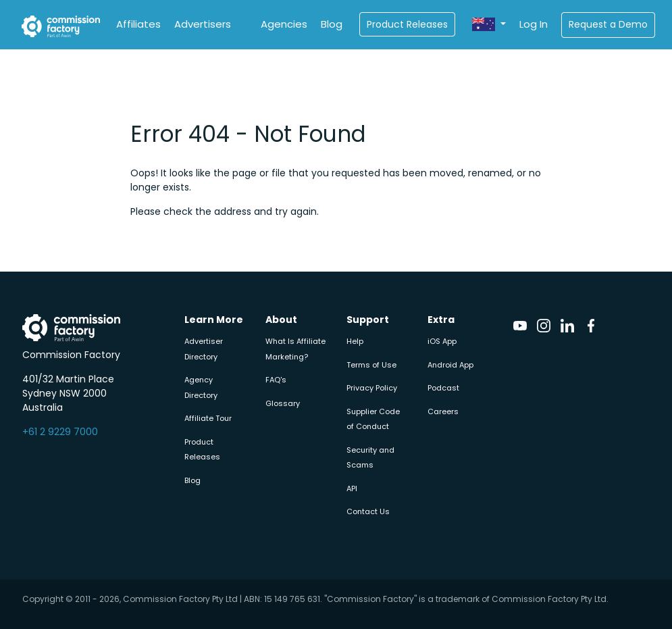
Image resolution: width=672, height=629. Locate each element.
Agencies (284, 24)
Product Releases (407, 24)
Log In (534, 24)
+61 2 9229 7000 (60, 432)
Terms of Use (371, 365)
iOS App (442, 341)
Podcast (443, 388)
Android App (450, 365)
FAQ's (276, 380)
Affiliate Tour (208, 418)
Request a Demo (608, 24)
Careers (443, 411)
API (352, 488)
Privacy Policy (372, 388)
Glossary (283, 403)
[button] (489, 25)
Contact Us (368, 511)
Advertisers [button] (203, 24)
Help (355, 341)
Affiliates (138, 24)
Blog (332, 24)
